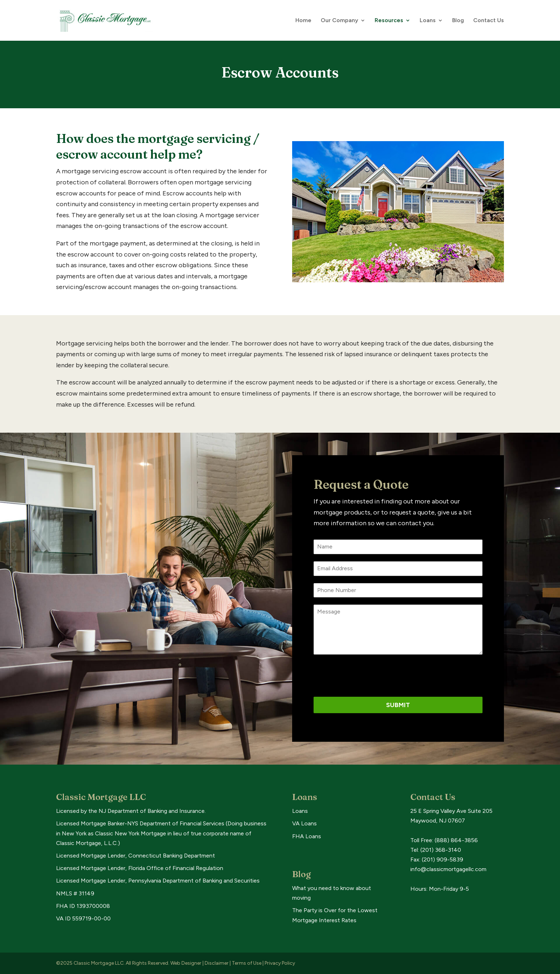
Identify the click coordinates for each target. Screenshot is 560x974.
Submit (398, 705)
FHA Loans (307, 836)
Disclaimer (217, 963)
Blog (458, 21)
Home (303, 21)
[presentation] (368, 676)
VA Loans (304, 823)
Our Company (339, 21)
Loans (428, 21)
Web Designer (186, 963)
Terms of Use (247, 963)
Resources (389, 21)
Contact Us (489, 21)
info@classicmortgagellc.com (448, 869)
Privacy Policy (280, 963)
